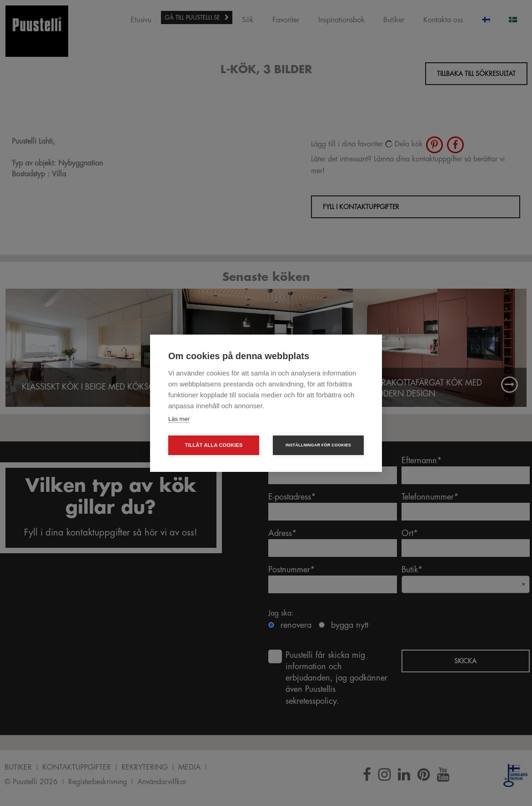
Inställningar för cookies (318, 445)
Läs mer (179, 419)
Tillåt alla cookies (213, 445)
